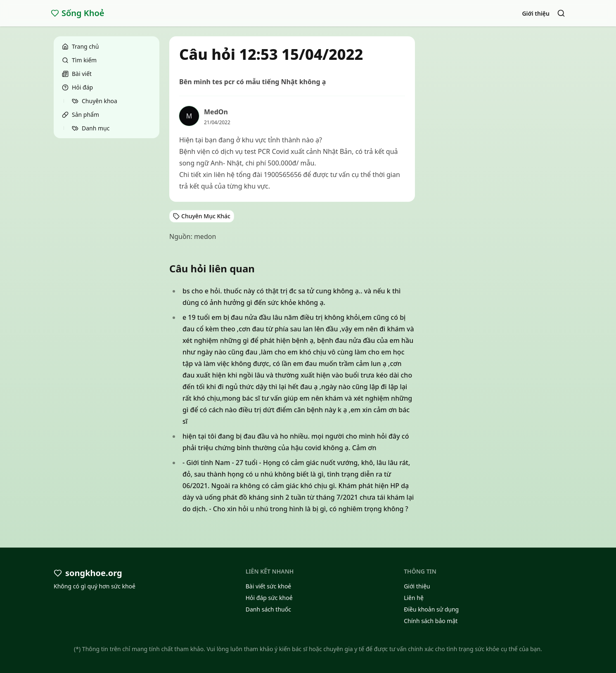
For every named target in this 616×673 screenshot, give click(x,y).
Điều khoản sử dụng (431, 609)
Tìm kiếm (79, 60)
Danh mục (91, 128)
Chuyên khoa (95, 101)
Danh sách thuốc (268, 609)
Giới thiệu (536, 13)
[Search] (561, 13)
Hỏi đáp (77, 87)
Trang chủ (80, 46)
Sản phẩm (81, 115)
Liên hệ (414, 598)
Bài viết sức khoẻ (269, 586)
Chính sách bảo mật (431, 621)
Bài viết (77, 74)
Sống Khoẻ (78, 13)
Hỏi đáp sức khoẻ (269, 598)
